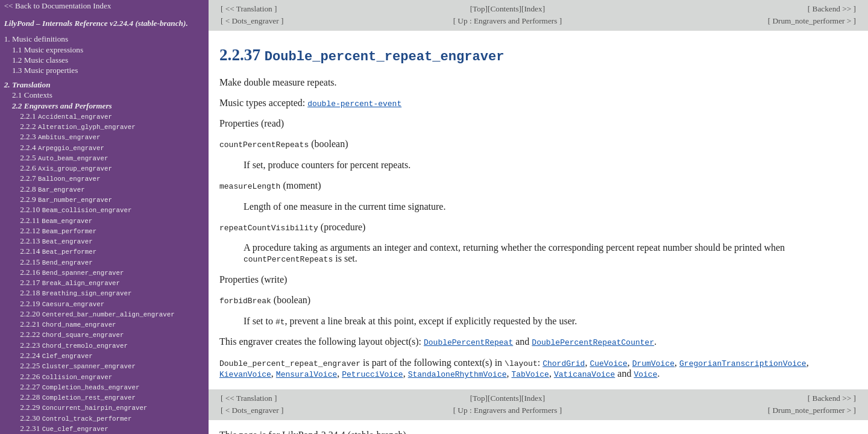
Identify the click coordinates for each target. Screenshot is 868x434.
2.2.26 (66, 376)
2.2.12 (58, 231)
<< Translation (249, 9)
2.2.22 (72, 334)
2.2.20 (97, 314)
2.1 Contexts (32, 95)
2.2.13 (56, 241)
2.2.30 (76, 418)
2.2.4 (62, 147)
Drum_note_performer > (812, 21)
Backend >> (832, 9)
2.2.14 (58, 251)
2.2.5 (64, 158)
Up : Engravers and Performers (508, 21)
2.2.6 (66, 168)
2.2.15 (56, 262)
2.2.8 (52, 189)
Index (533, 9)
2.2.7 (60, 178)
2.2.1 (66, 116)
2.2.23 (74, 345)
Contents (504, 9)
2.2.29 (83, 407)
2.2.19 (62, 303)
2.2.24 (56, 355)
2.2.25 (78, 366)
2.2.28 (78, 397)
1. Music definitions (36, 39)
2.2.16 (72, 272)
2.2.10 (76, 209)
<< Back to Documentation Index (58, 6)
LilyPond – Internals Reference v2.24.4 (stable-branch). (96, 23)
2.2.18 (76, 293)
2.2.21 (68, 324)
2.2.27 (80, 387)
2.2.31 (64, 428)
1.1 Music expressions (48, 50)
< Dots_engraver (252, 21)
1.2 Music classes (40, 60)
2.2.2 (78, 126)
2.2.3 (60, 137)
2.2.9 (66, 199)
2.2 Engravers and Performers (62, 106)
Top (479, 9)
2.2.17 (70, 282)
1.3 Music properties (45, 70)
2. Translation (27, 85)
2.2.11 (56, 220)
